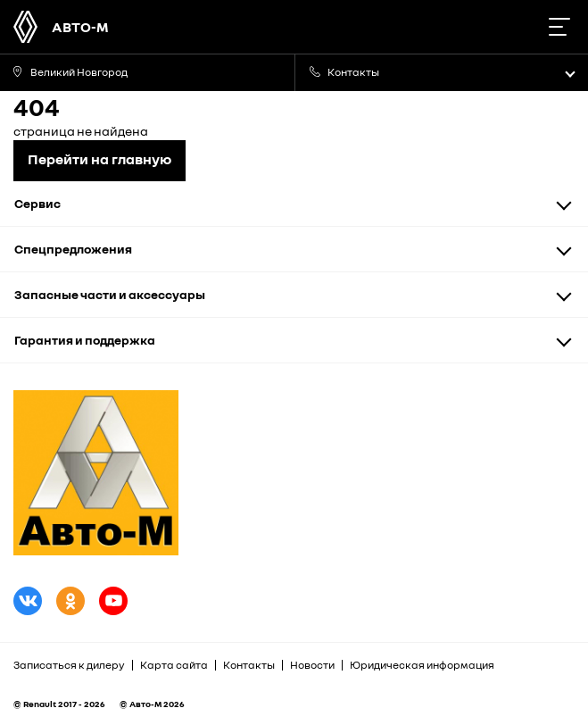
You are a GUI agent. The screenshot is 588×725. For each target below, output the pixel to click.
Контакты (249, 665)
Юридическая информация (422, 665)
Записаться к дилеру (69, 665)
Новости (312, 665)
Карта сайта (174, 665)
